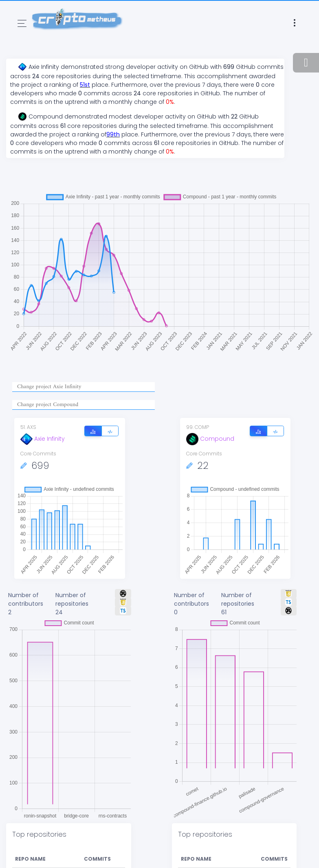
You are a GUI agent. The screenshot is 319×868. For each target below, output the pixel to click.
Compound (210, 439)
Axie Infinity (43, 439)
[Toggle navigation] (22, 23)
